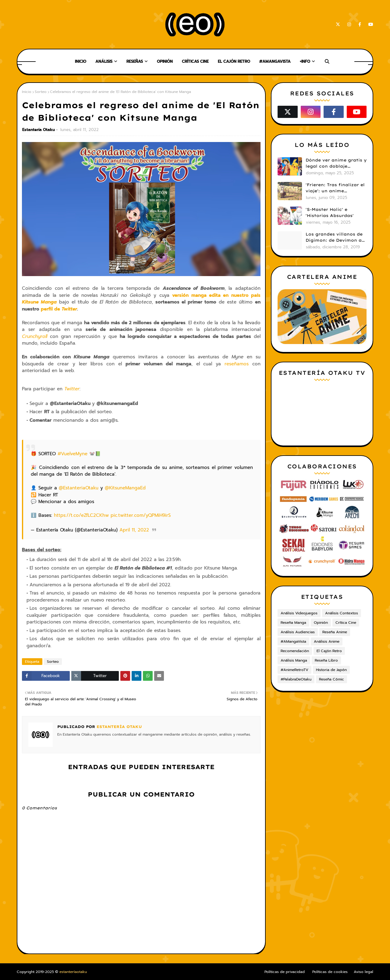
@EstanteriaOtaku (79, 488)
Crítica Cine (346, 623)
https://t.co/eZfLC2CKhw (81, 515)
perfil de (59, 309)
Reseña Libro (326, 660)
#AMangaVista (293, 641)
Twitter (72, 389)
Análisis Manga (294, 660)
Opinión (321, 623)
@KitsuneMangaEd (125, 488)
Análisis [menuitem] (104, 61)
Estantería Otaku (39, 130)
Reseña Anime (335, 632)
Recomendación (295, 651)
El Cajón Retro (329, 651)
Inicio (27, 92)
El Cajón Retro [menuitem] (234, 61)
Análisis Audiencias (298, 632)
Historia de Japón (331, 670)
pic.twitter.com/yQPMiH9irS (141, 515)
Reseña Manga (293, 623)
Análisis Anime (327, 641)
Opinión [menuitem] (165, 61)
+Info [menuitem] (305, 61)
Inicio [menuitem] (81, 61)
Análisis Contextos (342, 613)
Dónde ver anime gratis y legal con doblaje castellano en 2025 (336, 163)
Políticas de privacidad (285, 972)
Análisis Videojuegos (299, 613)
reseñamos (237, 364)
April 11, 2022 (134, 530)
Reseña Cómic (331, 679)
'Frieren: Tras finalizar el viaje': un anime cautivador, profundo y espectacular (335, 188)
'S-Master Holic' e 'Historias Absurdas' (330, 212)
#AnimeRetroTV (294, 670)
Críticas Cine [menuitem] (195, 61)
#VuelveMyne (73, 454)
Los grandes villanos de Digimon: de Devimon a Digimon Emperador (334, 237)
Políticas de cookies (330, 972)
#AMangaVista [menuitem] (275, 61)
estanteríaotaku (73, 972)
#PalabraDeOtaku (296, 679)
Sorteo (41, 92)
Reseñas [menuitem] (135, 61)
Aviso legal (363, 972)
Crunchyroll (35, 336)
